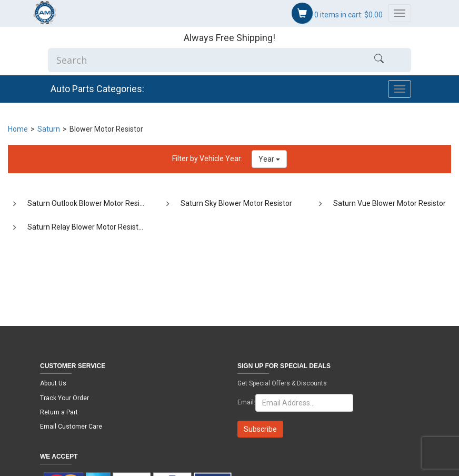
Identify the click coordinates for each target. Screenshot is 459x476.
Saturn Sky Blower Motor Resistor (236, 203)
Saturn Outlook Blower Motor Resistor (90, 203)
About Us (53, 383)
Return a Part (59, 412)
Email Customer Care (71, 427)
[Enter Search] (198, 60)
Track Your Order (64, 398)
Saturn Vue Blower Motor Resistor (390, 203)
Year (269, 159)
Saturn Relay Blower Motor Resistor (86, 227)
